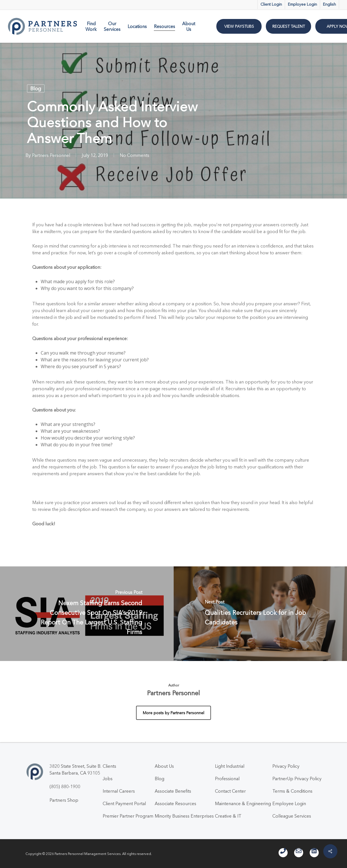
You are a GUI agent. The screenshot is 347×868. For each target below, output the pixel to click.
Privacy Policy (286, 766)
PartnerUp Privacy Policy (297, 779)
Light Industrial (230, 766)
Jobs (108, 779)
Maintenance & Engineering (243, 803)
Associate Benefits (173, 791)
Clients (109, 766)
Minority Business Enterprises (184, 816)
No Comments (134, 155)
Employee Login (289, 803)
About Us (164, 766)
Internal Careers (119, 791)
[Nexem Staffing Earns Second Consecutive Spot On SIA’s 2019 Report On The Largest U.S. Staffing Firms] (87, 614)
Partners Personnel (51, 155)
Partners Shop (64, 800)
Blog (36, 89)
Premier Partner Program (128, 816)
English (329, 4)
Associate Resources (175, 803)
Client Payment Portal (124, 803)
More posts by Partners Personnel (174, 713)
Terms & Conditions (292, 791)
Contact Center (230, 791)
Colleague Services (292, 816)
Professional (227, 779)
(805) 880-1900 (65, 786)
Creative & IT (228, 816)
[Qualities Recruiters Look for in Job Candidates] (260, 614)
